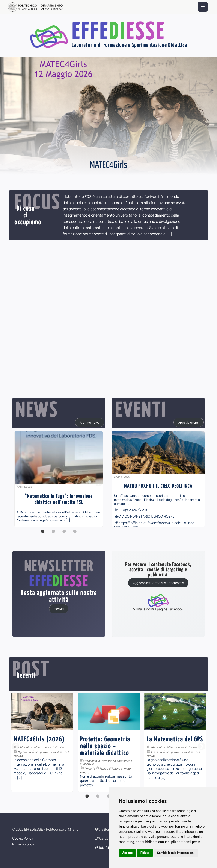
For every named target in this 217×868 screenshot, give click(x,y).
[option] (59, 479)
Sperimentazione (106, 747)
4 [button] (75, 534)
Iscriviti (59, 609)
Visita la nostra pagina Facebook (158, 602)
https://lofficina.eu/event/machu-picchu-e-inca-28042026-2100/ (155, 525)
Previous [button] (19, 483)
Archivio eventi (189, 422)
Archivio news (90, 422)
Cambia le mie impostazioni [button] (176, 853)
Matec (90, 747)
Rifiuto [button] (145, 853)
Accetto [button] (127, 853)
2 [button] (53, 534)
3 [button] (64, 534)
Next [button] (99, 483)
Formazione (27, 754)
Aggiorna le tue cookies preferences (158, 583)
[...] (169, 234)
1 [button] (43, 534)
